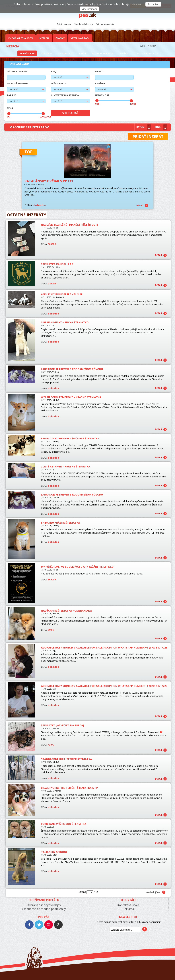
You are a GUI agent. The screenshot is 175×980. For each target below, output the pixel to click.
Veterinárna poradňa (105, 24)
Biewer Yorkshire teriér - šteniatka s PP (69, 788)
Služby (124, 53)
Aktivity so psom (64, 24)
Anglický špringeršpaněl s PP (62, 294)
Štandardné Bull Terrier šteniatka (66, 759)
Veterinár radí (80, 38)
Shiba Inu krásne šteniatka (60, 523)
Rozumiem (153, 4)
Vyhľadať (70, 113)
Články (60, 38)
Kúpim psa (47, 53)
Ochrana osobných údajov (44, 905)
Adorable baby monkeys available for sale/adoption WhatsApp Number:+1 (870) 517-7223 (104, 648)
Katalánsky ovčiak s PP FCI (49, 181)
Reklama (128, 909)
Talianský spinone (54, 852)
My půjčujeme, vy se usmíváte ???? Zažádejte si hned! (78, 567)
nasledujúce (153, 892)
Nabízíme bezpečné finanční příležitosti (69, 225)
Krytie (83, 53)
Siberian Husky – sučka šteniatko (65, 322)
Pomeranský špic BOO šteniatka (64, 824)
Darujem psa (66, 53)
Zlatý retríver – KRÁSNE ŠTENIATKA (66, 466)
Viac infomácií (89, 9)
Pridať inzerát (148, 137)
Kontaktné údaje (128, 905)
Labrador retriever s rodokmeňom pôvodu (72, 369)
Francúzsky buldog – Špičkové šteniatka (70, 438)
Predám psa (27, 53)
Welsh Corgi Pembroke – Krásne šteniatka (71, 397)
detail (140, 205)
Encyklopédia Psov (21, 38)
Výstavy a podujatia (146, 53)
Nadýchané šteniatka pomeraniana (66, 611)
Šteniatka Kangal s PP (57, 264)
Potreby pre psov (103, 53)
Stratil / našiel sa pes (84, 24)
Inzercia (44, 38)
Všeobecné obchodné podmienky (44, 909)
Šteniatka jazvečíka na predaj (62, 725)
